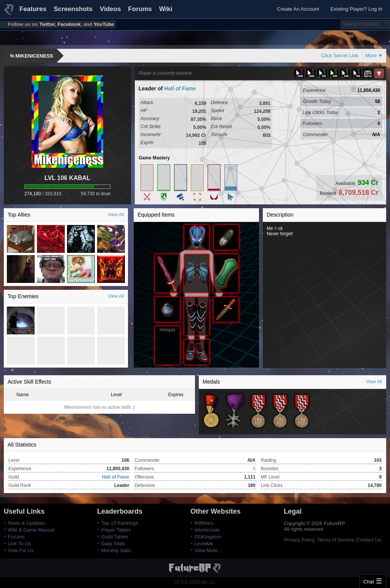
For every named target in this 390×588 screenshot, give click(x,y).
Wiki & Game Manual (31, 530)
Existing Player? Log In (356, 9)
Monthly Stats (116, 550)
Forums (140, 9)
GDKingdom (208, 537)
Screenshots (73, 9)
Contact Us (369, 540)
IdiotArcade (207, 530)
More (371, 55)
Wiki (166, 9)
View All (116, 215)
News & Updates (26, 523)
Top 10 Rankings (120, 523)
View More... (208, 550)
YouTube (104, 24)
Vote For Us (21, 550)
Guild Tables (115, 537)
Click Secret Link (340, 55)
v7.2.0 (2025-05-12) (195, 582)
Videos (110, 9)
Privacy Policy (299, 540)
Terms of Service (336, 540)
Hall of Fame (180, 88)
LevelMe (204, 544)
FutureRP (10, 13)
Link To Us (19, 544)
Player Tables (116, 530)
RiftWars (204, 523)
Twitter (47, 24)
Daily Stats (113, 544)
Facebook (69, 24)
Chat (369, 582)
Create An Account (298, 9)
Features (33, 9)
